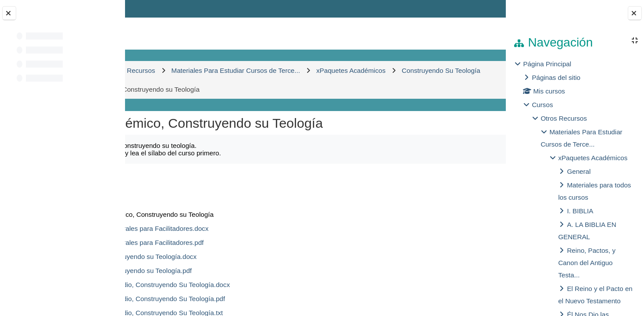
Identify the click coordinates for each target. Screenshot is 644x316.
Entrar (481, 9)
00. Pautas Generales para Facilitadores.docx (236, 228)
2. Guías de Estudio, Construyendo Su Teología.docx (247, 285)
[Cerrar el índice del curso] (9, 13)
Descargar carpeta (455, 178)
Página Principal (547, 64)
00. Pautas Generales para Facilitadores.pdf (234, 242)
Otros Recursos (564, 118)
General (579, 171)
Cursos (542, 105)
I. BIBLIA (580, 211)
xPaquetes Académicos (593, 158)
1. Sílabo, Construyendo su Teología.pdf (228, 271)
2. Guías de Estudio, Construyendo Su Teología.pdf (245, 299)
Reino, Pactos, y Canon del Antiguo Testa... (587, 263)
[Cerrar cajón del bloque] (635, 13)
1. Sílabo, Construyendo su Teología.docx (231, 257)
